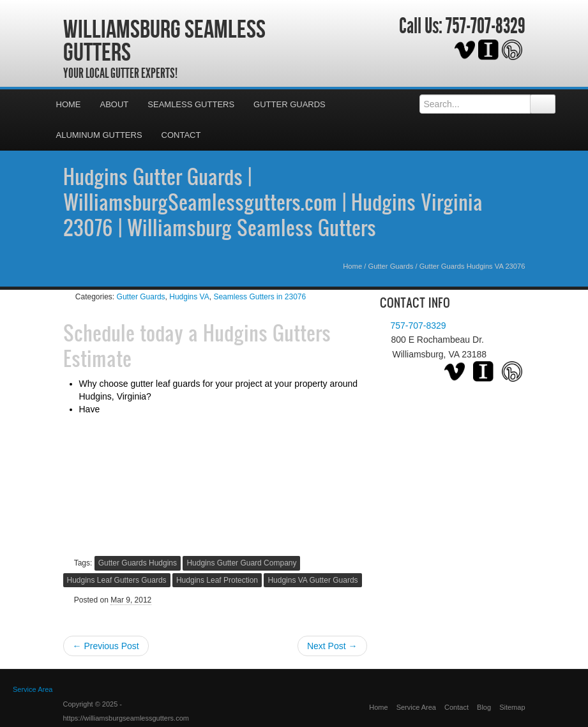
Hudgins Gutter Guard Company (241, 563)
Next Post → (332, 646)
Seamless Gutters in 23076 (260, 297)
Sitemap (512, 707)
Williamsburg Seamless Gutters (164, 40)
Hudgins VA (189, 297)
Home (69, 104)
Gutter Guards (290, 104)
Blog (484, 707)
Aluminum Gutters (99, 135)
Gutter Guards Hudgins (138, 563)
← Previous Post (106, 646)
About (115, 104)
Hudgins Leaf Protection (217, 580)
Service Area (416, 707)
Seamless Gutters (191, 104)
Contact (181, 135)
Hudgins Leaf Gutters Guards (117, 580)
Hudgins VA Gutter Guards (313, 580)
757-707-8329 (486, 26)
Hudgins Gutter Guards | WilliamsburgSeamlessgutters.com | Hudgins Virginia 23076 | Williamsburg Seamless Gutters (273, 202)
